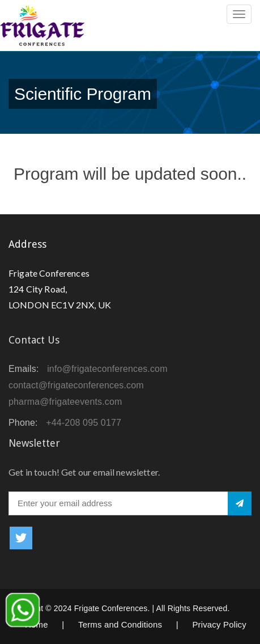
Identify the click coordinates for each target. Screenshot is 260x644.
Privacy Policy (219, 624)
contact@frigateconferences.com (76, 385)
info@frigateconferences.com (107, 369)
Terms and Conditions (120, 624)
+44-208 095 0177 (84, 423)
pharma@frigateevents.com (65, 402)
